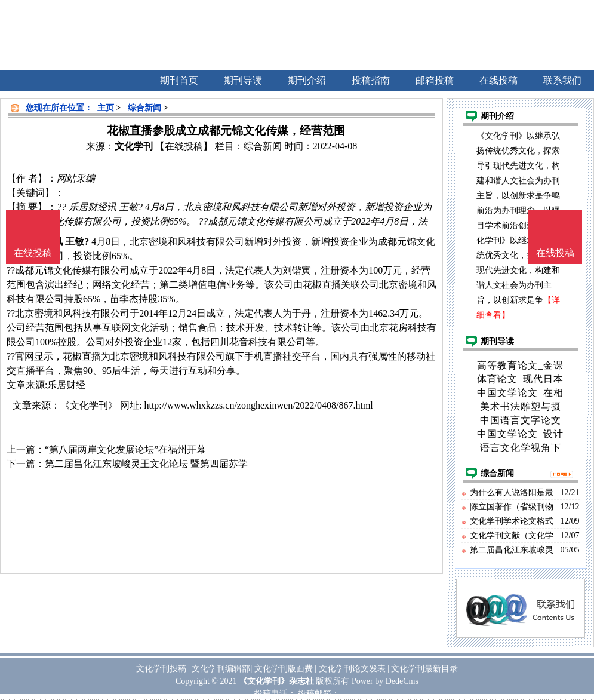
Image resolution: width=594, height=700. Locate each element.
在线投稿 (555, 253)
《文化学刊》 (89, 405)
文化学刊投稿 (161, 669)
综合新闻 (144, 108)
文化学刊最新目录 (424, 669)
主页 (106, 108)
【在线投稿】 (184, 146)
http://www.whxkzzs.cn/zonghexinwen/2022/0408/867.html (258, 405)
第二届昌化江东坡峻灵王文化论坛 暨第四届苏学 (146, 464)
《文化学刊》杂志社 (276, 681)
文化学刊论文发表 (352, 669)
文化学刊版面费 (284, 669)
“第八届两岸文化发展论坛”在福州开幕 (125, 449)
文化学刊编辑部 (221, 669)
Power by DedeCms (385, 681)
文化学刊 (134, 146)
